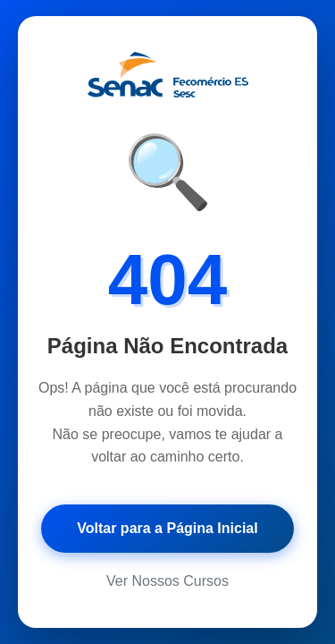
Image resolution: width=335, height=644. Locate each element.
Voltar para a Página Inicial (167, 528)
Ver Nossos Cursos (167, 581)
